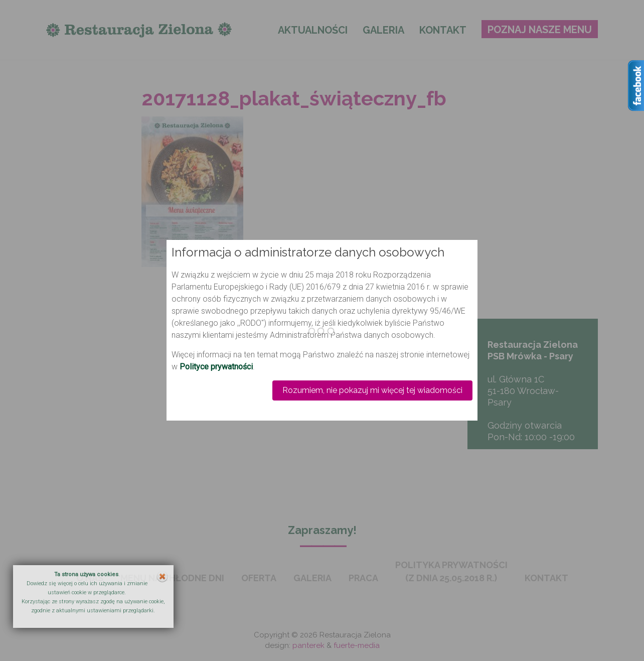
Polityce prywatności (216, 367)
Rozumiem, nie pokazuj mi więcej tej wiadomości (372, 390)
